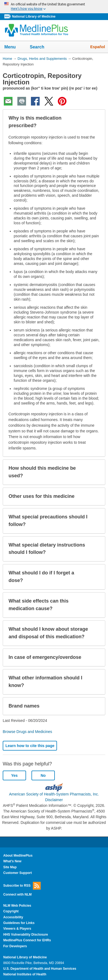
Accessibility (13, 917)
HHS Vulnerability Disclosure (26, 935)
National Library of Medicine (34, 17)
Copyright (11, 911)
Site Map (10, 867)
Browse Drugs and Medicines (27, 732)
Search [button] (41, 47)
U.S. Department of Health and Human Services (40, 969)
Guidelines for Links (19, 923)
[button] (97, 122)
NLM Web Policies (17, 906)
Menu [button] (14, 47)
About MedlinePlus (18, 856)
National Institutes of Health (25, 974)
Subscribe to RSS (22, 886)
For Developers (15, 946)
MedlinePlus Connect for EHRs (27, 940)
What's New (12, 861)
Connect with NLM (18, 895)
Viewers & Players (17, 929)
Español (98, 47)
